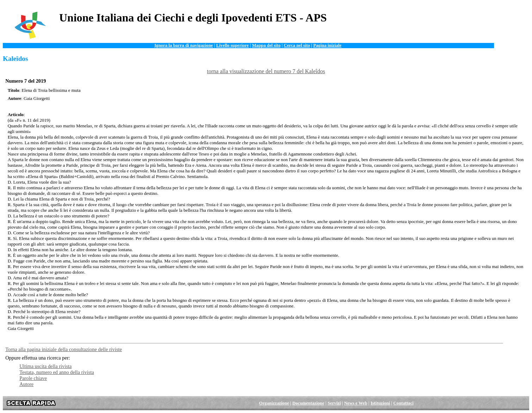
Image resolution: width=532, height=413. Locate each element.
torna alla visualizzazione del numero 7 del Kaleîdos (266, 71)
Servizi (334, 403)
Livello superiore (233, 45)
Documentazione (308, 403)
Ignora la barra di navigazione (183, 45)
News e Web (356, 403)
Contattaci (403, 403)
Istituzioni (380, 403)
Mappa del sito (266, 45)
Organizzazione (274, 403)
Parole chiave (33, 378)
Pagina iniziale (327, 45)
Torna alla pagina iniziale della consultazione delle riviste (64, 349)
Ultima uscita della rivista (45, 366)
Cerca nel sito (297, 45)
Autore (26, 384)
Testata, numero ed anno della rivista (57, 372)
